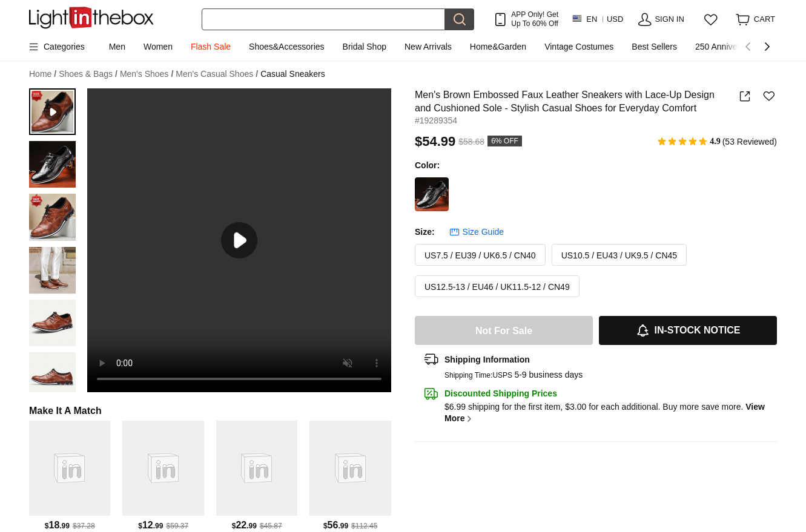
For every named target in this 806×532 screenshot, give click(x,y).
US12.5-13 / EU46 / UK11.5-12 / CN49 (497, 287)
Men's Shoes (147, 74)
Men (117, 47)
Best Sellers (654, 47)
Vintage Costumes (579, 47)
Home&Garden (498, 47)
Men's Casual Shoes (217, 74)
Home (43, 74)
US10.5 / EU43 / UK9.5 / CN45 (619, 255)
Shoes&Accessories (287, 47)
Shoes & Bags (88, 74)
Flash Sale (211, 47)
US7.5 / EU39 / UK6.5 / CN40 (480, 255)
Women (158, 47)
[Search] (323, 19)
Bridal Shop (365, 47)
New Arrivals (428, 47)
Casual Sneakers (293, 74)
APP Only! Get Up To (535, 19)
